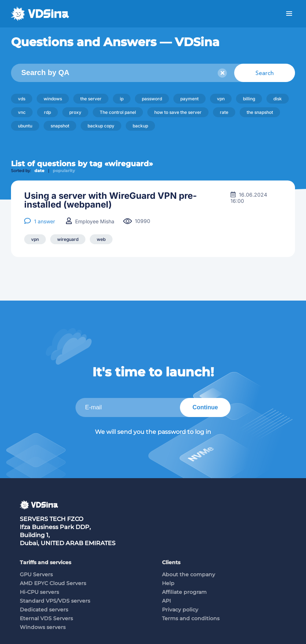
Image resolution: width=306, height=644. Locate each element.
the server (91, 99)
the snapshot (260, 112)
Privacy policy (180, 610)
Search (265, 73)
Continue (205, 407)
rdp (47, 112)
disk (278, 99)
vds (22, 99)
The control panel (118, 112)
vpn (221, 99)
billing (249, 99)
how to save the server (178, 112)
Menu (289, 14)
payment (189, 99)
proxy (75, 112)
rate (224, 112)
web (101, 239)
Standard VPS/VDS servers (55, 601)
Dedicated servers (44, 610)
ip (122, 99)
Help (168, 583)
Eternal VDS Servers (46, 618)
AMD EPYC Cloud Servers (53, 583)
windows (53, 99)
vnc (22, 112)
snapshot (60, 126)
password (152, 99)
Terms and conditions (191, 618)
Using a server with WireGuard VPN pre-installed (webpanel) (110, 200)
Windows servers (43, 627)
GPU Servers (36, 574)
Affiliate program (184, 592)
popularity (64, 171)
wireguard (68, 239)
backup (140, 126)
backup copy (101, 126)
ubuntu (25, 126)
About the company (189, 574)
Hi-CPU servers (39, 592)
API (166, 601)
